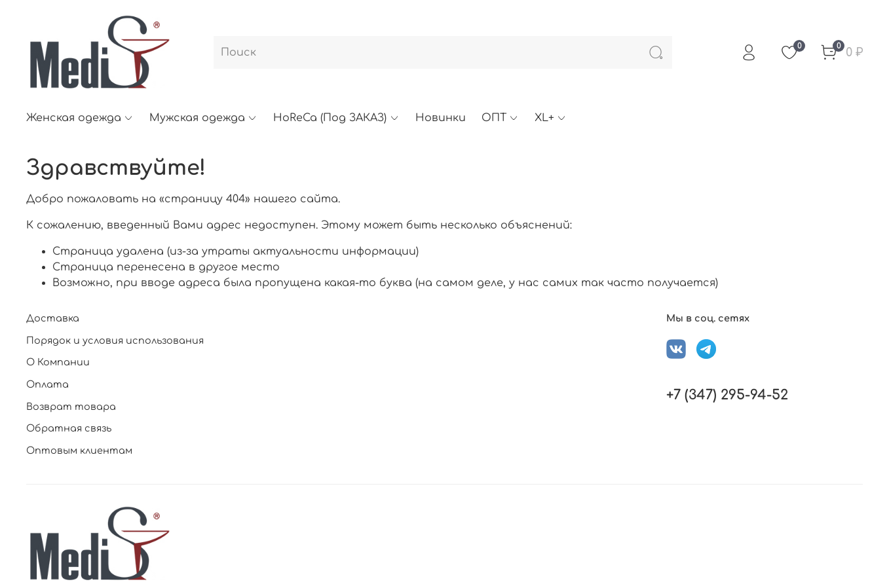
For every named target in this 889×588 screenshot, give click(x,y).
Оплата (47, 384)
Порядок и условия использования (115, 340)
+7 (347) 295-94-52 (727, 395)
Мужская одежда (203, 118)
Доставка (53, 318)
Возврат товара (71, 407)
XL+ (551, 118)
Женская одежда (80, 118)
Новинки (441, 118)
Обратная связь (69, 428)
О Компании (58, 362)
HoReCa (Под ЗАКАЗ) (336, 118)
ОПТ (500, 118)
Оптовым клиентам (79, 450)
